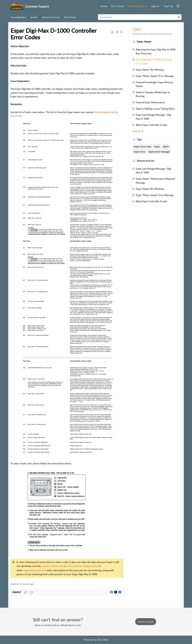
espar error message (159, 152)
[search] (140, 17)
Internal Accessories (51, 17)
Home (104, 6)
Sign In (155, 6)
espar (157, 146)
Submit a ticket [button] (146, 622)
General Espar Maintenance (150, 102)
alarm (166, 146)
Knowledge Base (138, 6)
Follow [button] (137, 29)
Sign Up (169, 6)
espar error (140, 152)
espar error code (142, 146)
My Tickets (118, 6)
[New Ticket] (146, 622)
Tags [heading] (139, 139)
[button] (178, 6)
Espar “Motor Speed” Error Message (155, 76)
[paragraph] (67, 312)
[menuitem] (104, 6)
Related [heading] (146, 161)
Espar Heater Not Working (150, 70)
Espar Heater (70, 17)
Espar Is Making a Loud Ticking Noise (155, 109)
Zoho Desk (103, 640)
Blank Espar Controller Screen (151, 125)
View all (138, 131)
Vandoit (34, 17)
